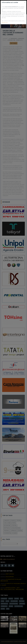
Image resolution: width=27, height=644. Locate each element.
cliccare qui (5, 22)
